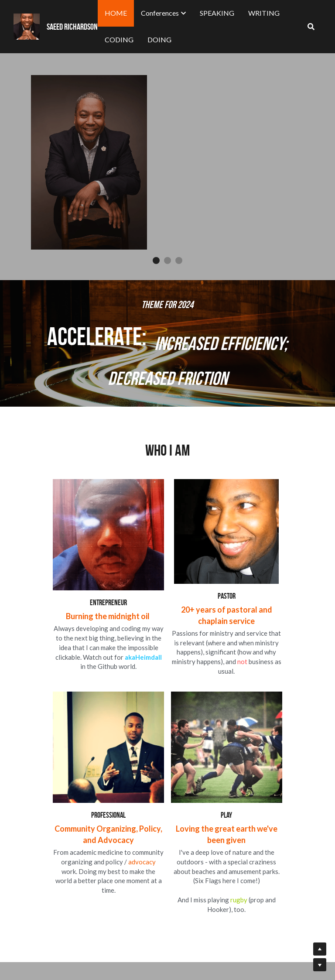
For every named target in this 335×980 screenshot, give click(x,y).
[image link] (85, 855)
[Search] (311, 27)
